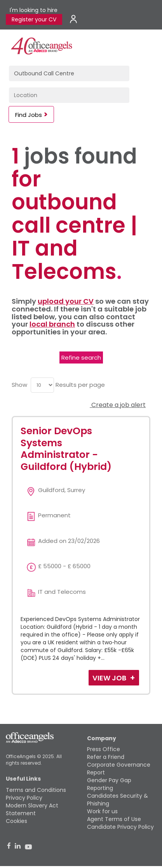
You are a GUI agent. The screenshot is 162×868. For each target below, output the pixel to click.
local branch (52, 324)
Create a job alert (118, 405)
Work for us (102, 811)
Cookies (17, 821)
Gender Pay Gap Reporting (109, 784)
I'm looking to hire (34, 10)
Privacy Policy (24, 798)
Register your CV (34, 19)
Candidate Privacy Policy (120, 827)
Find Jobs (29, 115)
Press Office (104, 749)
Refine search (81, 357)
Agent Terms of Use (114, 819)
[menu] (42, 385)
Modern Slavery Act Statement (32, 809)
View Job (110, 678)
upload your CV (66, 301)
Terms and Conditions (36, 790)
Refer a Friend (106, 757)
